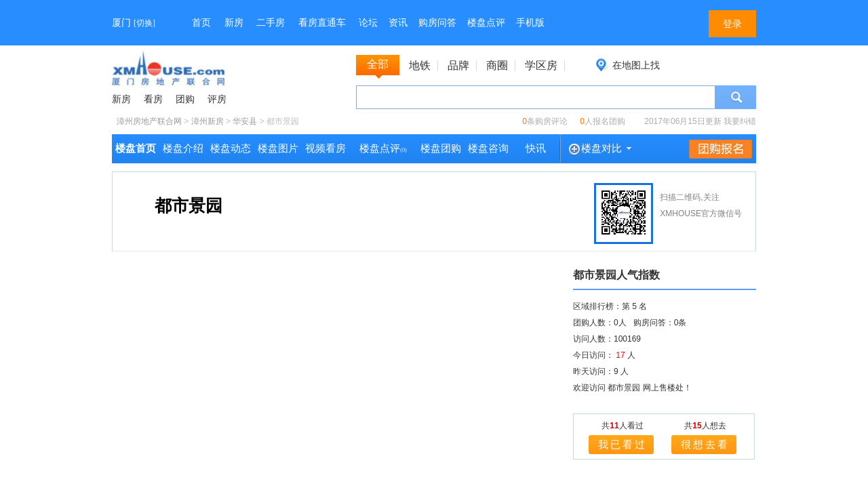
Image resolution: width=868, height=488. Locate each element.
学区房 (541, 66)
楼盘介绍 (183, 148)
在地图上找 (636, 65)
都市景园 (189, 205)
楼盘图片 (278, 148)
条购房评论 (545, 121)
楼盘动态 (231, 148)
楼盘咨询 (488, 148)
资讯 (398, 23)
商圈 (497, 66)
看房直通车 (322, 23)
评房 (217, 99)
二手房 (271, 23)
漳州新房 (208, 121)
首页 (201, 23)
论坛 (368, 23)
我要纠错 (740, 121)
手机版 (530, 23)
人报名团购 (603, 121)
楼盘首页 (136, 148)
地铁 (420, 66)
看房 (153, 99)
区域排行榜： (597, 306)
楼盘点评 (486, 23)
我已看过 (623, 444)
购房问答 (437, 23)
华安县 (245, 121)
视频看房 (325, 148)
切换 (144, 23)
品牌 (458, 66)
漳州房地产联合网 (149, 121)
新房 (234, 23)
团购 (185, 99)
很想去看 (705, 444)
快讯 (536, 148)
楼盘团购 (441, 148)
